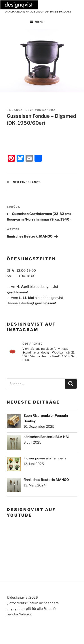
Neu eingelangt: (27, 182)
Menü (37, 22)
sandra (49, 110)
